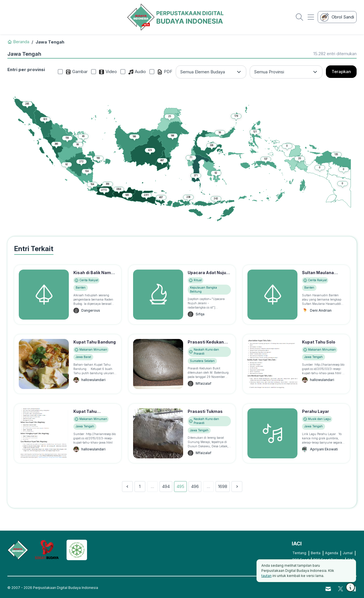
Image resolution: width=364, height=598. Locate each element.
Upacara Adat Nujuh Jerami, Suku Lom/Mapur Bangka (208, 279)
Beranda (18, 42)
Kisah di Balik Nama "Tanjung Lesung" (93, 276)
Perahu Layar (316, 411)
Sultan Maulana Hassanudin (318, 276)
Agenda (332, 553)
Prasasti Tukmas (205, 411)
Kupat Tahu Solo (319, 342)
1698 (223, 486)
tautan (266, 576)
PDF (165, 72)
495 (180, 486)
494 (166, 486)
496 (195, 486)
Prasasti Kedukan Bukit (206, 345)
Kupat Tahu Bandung (95, 342)
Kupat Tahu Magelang (85, 414)
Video (108, 72)
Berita (316, 553)
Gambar (76, 72)
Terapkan (341, 72)
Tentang (299, 553)
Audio (137, 72)
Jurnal (348, 553)
